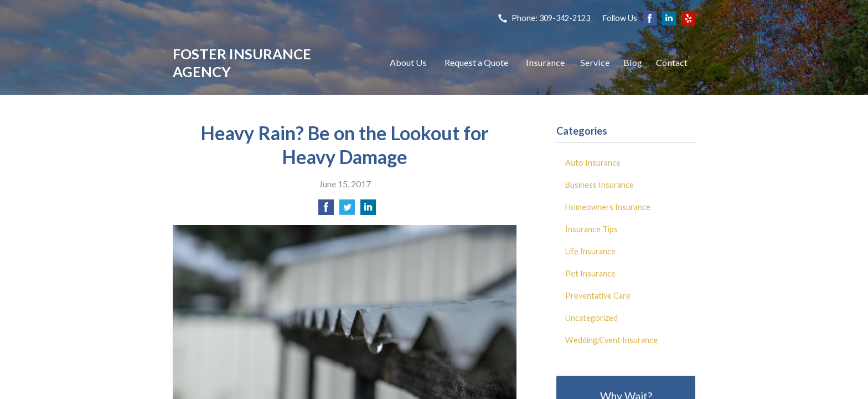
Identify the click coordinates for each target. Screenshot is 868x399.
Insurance (545, 62)
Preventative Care (598, 296)
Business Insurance (600, 185)
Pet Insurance (590, 273)
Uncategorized (591, 318)
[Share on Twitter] (347, 210)
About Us (408, 62)
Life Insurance (590, 251)
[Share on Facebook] (326, 210)
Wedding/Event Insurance (611, 340)
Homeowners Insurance (608, 207)
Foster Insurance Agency (242, 63)
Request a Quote (476, 62)
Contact (672, 62)
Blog (633, 62)
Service (595, 62)
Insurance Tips (591, 229)
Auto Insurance (593, 163)
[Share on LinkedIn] (368, 210)
